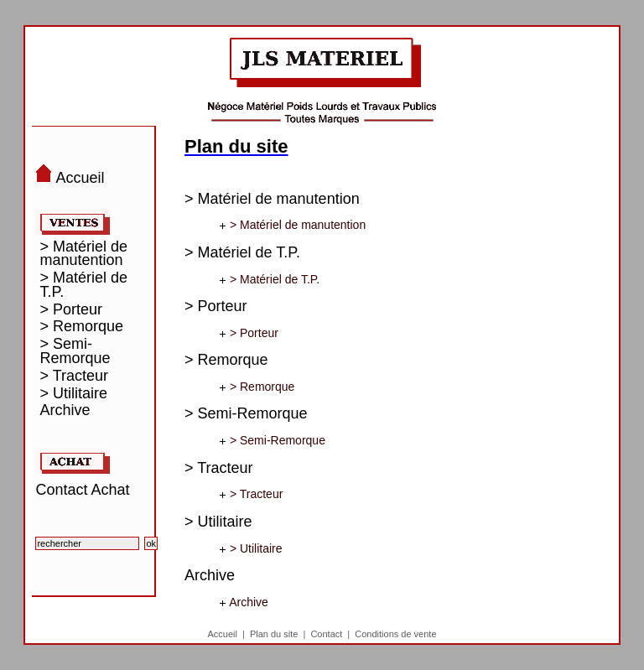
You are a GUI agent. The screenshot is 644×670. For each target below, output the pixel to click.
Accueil (222, 634)
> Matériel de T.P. (83, 285)
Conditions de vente (395, 634)
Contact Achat (82, 490)
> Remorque (81, 327)
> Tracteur (74, 376)
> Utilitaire (73, 394)
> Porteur (71, 310)
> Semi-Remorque (75, 351)
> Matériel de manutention (83, 254)
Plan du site (274, 634)
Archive (65, 410)
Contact (326, 634)
